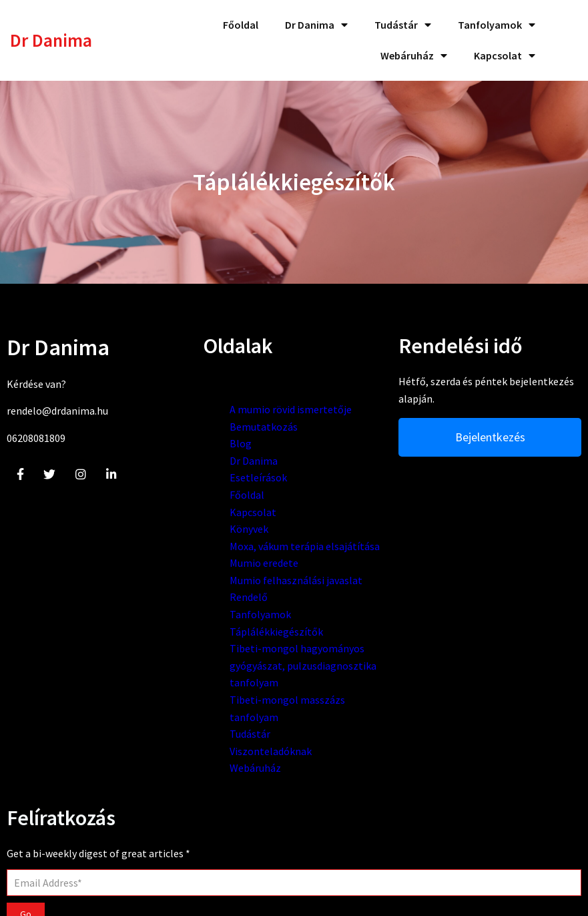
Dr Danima (204, 473)
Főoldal (198, 508)
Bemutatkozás (214, 439)
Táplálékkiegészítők (227, 678)
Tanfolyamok (211, 662)
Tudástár (201, 815)
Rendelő (199, 644)
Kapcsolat (204, 525)
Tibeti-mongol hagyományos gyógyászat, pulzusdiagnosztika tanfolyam (225, 730)
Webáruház (206, 849)
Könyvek (200, 542)
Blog (191, 457)
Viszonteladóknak (221, 833)
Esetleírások (209, 491)
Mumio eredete (215, 594)
